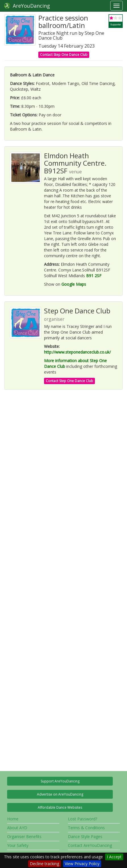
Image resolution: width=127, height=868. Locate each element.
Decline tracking (44, 864)
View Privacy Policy (82, 864)
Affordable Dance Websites (60, 807)
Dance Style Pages (85, 836)
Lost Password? (83, 819)
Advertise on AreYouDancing (60, 794)
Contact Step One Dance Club (64, 55)
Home (13, 819)
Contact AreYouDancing (90, 845)
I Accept (114, 857)
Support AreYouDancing (60, 781)
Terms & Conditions (86, 828)
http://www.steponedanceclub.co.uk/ (77, 352)
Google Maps (74, 284)
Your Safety (18, 845)
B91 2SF (94, 276)
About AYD (17, 828)
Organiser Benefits (24, 836)
